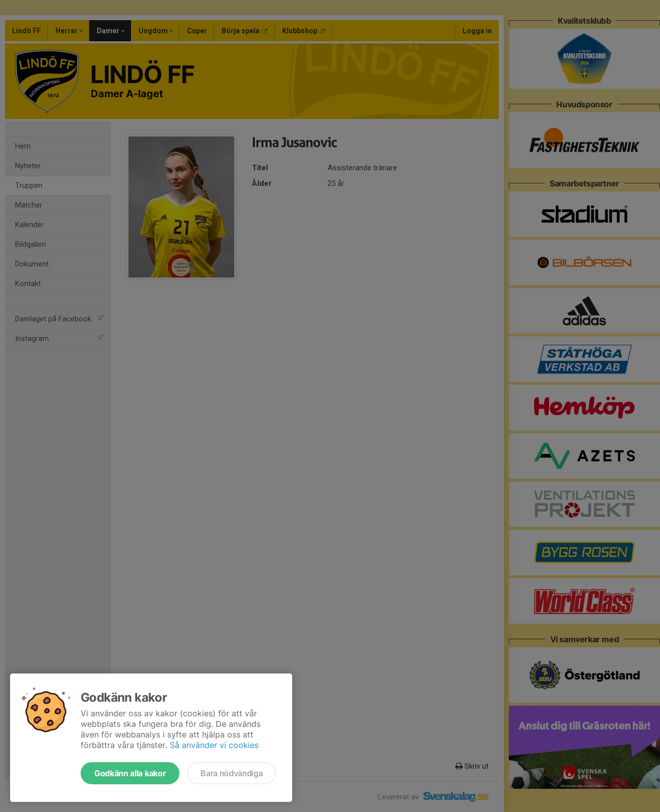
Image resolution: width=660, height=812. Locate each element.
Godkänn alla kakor (130, 773)
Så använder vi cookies (214, 745)
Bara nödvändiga (232, 773)
